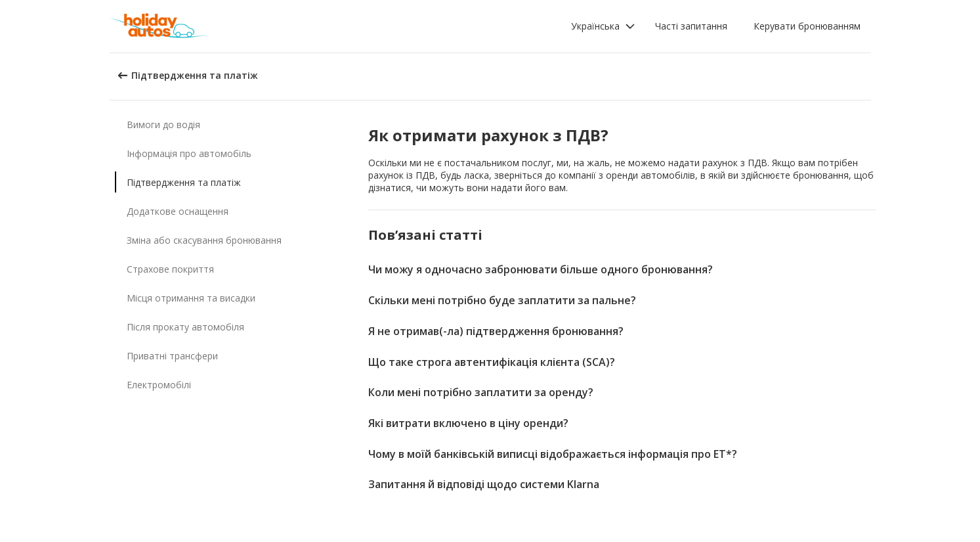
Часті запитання (691, 26)
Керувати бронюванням (807, 26)
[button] (603, 26)
